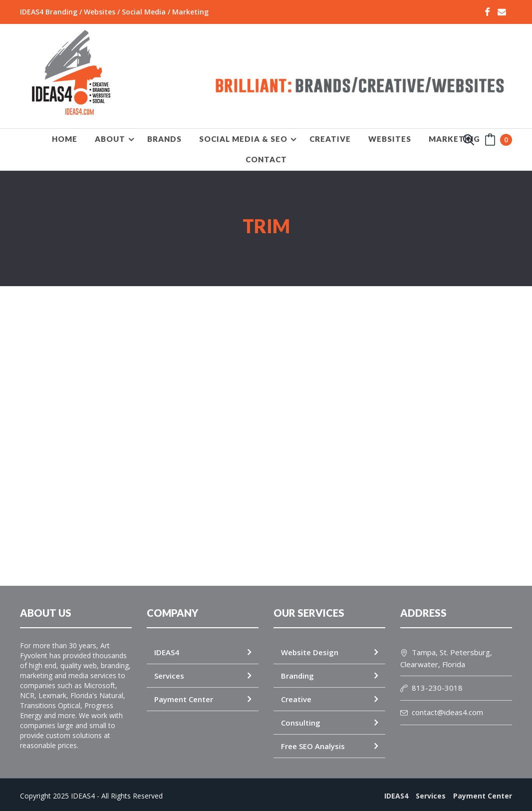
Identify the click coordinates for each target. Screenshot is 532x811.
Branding (297, 671)
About (110, 139)
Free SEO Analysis (313, 741)
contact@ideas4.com (442, 707)
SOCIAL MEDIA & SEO (243, 139)
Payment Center (184, 694)
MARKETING (454, 139)
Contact (266, 159)
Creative (296, 694)
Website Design (310, 647)
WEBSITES (390, 139)
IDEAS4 (167, 647)
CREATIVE (330, 139)
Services (169, 671)
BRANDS (164, 139)
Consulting (301, 718)
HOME (65, 139)
